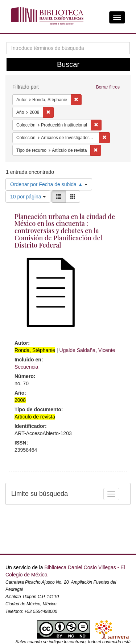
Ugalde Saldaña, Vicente (87, 350)
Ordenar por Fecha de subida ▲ (49, 184)
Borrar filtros (108, 87)
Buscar (68, 64)
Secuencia (26, 367)
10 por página (28, 197)
